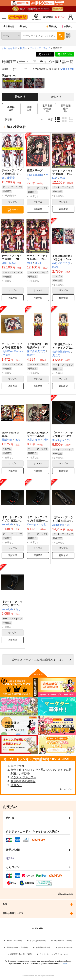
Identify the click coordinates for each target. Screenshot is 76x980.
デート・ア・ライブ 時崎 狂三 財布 (12, 346)
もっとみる (66, 789)
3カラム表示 (57, 120)
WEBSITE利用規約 (14, 941)
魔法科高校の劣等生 (23, 781)
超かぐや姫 (17, 766)
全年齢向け (9, 26)
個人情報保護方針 (43, 948)
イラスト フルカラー (23, 777)
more (65, 963)
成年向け (23, 26)
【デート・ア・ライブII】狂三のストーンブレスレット (63, 436)
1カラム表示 (71, 120)
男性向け (52, 26)
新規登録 (48, 17)
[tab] (29, 108)
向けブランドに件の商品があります (38, 660)
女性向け (67, 26)
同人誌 (23, 48)
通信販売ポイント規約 (63, 941)
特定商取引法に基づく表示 (21, 954)
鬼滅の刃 (16, 785)
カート (13, 210)
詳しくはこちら (65, 894)
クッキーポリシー (65, 948)
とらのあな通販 (9, 48)
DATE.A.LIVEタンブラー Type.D (37, 434)
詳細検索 (68, 36)
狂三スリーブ (35, 170)
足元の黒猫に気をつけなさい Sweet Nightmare (63, 259)
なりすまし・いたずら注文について (54, 954)
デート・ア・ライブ (34, 62)
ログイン (60, 17)
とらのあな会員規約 (38, 941)
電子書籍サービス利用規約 (17, 948)
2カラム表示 (64, 120)
